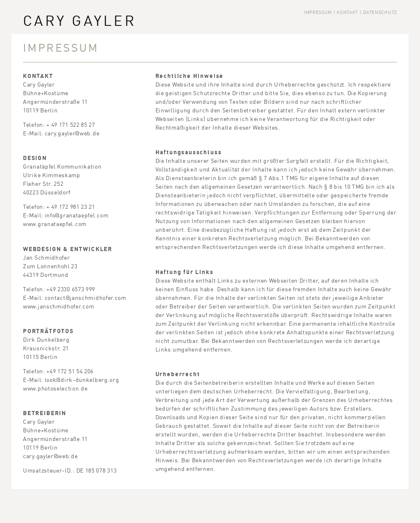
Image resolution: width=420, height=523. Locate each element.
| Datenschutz (378, 13)
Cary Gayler (80, 21)
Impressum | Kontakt (331, 13)
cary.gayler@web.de (72, 133)
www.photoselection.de (55, 388)
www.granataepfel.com (55, 224)
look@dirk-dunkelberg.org (82, 380)
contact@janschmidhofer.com (86, 298)
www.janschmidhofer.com (58, 306)
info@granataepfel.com (77, 215)
